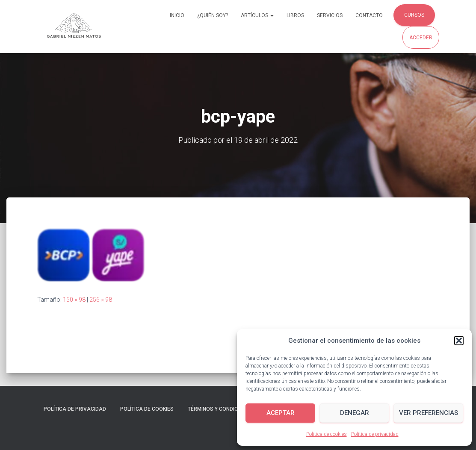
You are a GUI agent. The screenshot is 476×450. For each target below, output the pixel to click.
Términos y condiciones (220, 409)
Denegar (355, 413)
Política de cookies (327, 434)
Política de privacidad (375, 434)
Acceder (421, 38)
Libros (295, 15)
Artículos (257, 15)
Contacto (369, 15)
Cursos (414, 15)
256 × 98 (101, 300)
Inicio (177, 15)
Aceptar (281, 413)
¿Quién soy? (213, 15)
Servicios (330, 15)
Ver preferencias (429, 413)
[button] (459, 341)
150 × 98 (74, 300)
